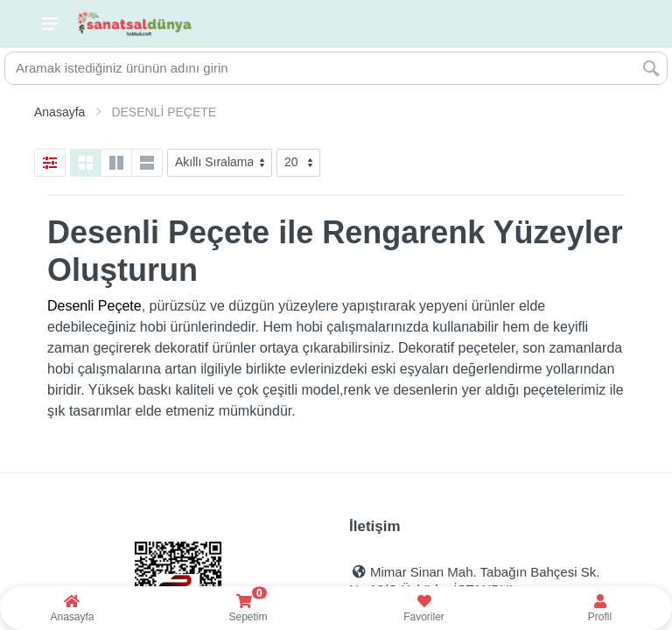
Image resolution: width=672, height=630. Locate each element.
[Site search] (320, 68)
